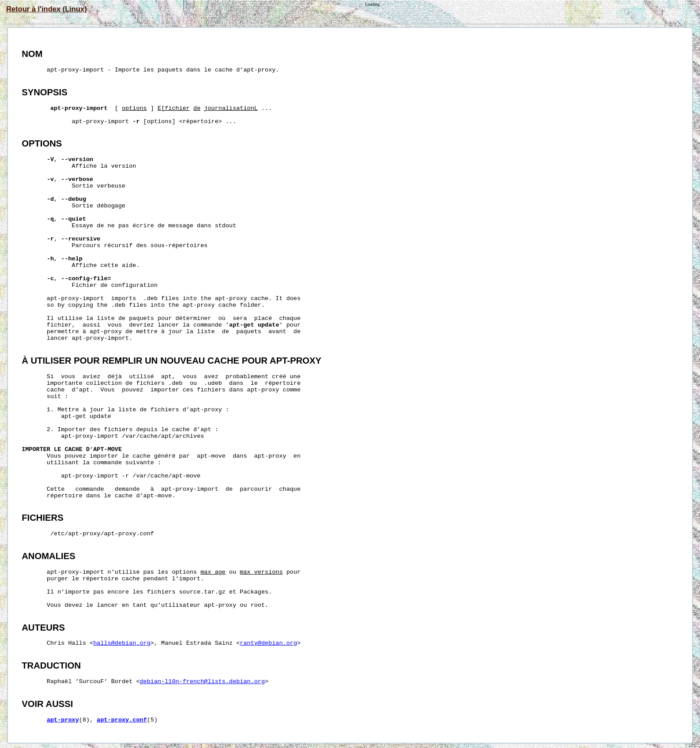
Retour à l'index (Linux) (47, 9)
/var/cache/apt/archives (163, 436)
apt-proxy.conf (122, 720)
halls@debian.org (122, 643)
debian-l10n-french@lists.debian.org (203, 682)
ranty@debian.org (268, 643)
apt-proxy (63, 720)
